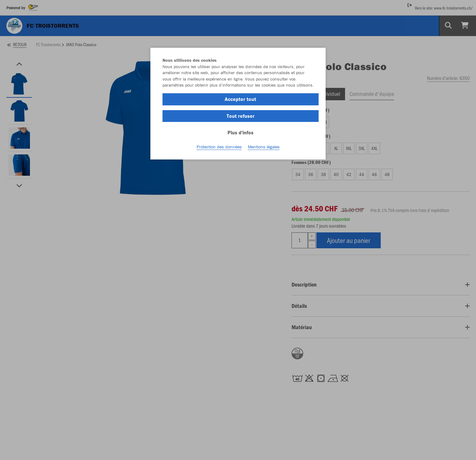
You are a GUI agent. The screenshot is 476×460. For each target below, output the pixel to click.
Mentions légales (264, 147)
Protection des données (219, 147)
